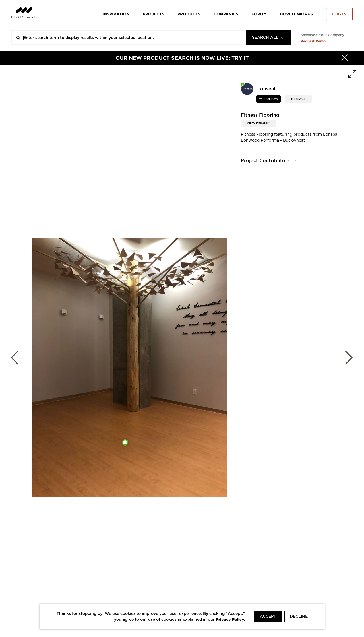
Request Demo (313, 41)
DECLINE (299, 617)
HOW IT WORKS (296, 14)
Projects (154, 14)
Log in (339, 14)
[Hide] (345, 58)
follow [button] (271, 99)
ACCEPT (268, 617)
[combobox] (269, 38)
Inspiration (116, 14)
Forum (259, 14)
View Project (258, 123)
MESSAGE (298, 99)
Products (189, 14)
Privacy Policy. (230, 619)
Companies (226, 14)
